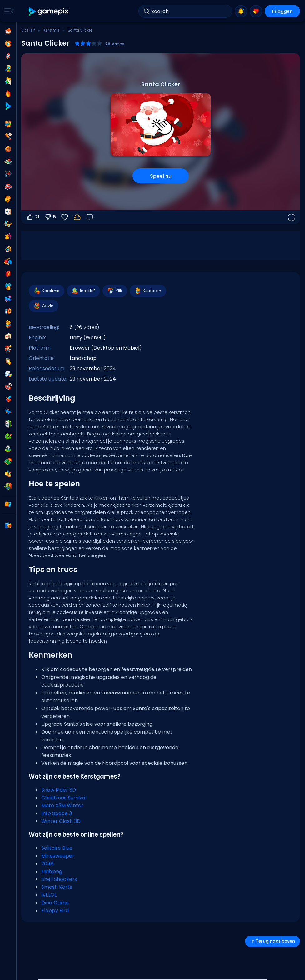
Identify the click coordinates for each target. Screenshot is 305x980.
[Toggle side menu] (8, 11)
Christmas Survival (64, 798)
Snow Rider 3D (59, 790)
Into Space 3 (57, 813)
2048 (47, 864)
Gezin (43, 306)
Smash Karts (57, 887)
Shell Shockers (59, 879)
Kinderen (148, 291)
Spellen (28, 30)
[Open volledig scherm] (291, 217)
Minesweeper (58, 856)
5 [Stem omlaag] (50, 217)
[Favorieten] (65, 217)
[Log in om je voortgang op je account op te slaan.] (77, 217)
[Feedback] (90, 217)
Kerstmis (52, 30)
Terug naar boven (272, 941)
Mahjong (52, 871)
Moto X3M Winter (62, 806)
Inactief (83, 291)
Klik (115, 291)
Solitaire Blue (57, 848)
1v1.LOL (49, 895)
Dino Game (55, 903)
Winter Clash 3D (61, 821)
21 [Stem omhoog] (33, 217)
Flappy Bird (55, 910)
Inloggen (282, 11)
